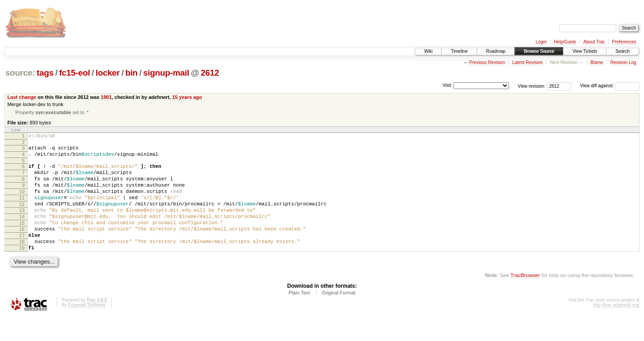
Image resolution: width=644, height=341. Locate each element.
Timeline (459, 51)
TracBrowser (525, 299)
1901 (106, 97)
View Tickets (585, 51)
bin (131, 73)
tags (45, 73)
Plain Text (299, 316)
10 (22, 202)
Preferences (624, 42)
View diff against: (610, 86)
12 (22, 217)
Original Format (339, 316)
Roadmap (496, 51)
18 (22, 263)
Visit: (447, 85)
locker (108, 73)
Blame (597, 62)
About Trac (594, 42)
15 (22, 240)
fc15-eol (74, 73)
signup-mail (166, 73)
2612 (210, 73)
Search (623, 51)
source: (20, 73)
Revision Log (623, 62)
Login (541, 42)
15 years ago (187, 97)
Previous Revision (487, 62)
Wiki (428, 51)
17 (22, 255)
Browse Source (539, 51)
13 (22, 225)
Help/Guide (565, 42)
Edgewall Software (87, 329)
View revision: (532, 86)
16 (22, 247)
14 (22, 232)
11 (22, 209)
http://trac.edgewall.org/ (616, 329)
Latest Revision (527, 62)
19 (22, 270)
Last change (22, 97)
